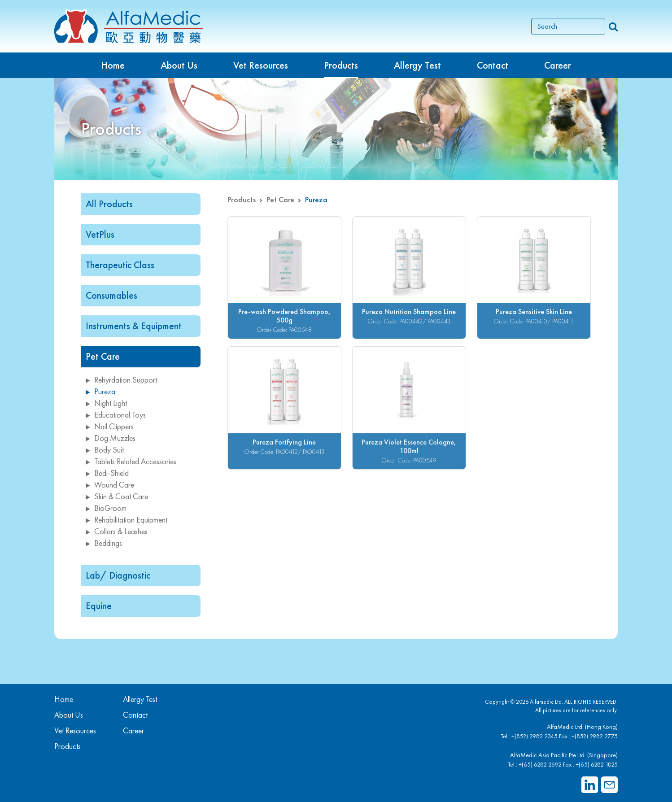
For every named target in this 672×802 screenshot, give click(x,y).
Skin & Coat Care (117, 496)
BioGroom (106, 508)
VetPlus (100, 234)
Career (558, 65)
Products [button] (341, 65)
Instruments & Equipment (134, 326)
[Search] (568, 26)
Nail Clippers (110, 426)
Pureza (100, 391)
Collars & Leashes (117, 531)
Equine (99, 606)
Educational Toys (116, 415)
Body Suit (105, 450)
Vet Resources (261, 65)
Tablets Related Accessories (131, 461)
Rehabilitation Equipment (127, 520)
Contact (493, 65)
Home (113, 65)
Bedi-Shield (107, 473)
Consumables (111, 295)
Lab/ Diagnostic (118, 575)
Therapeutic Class (120, 265)
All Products (109, 204)
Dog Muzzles (111, 438)
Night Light (106, 403)
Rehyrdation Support (121, 380)
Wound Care (110, 485)
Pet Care (103, 356)
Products (242, 199)
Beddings (104, 543)
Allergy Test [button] (417, 65)
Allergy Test (140, 699)
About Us (179, 65)
